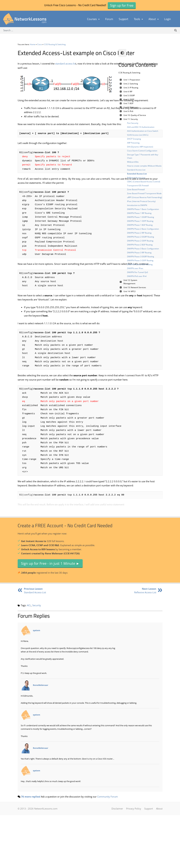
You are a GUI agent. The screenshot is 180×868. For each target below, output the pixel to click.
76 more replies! (31, 849)
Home (33, 44)
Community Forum (107, 849)
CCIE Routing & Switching (55, 44)
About (154, 19)
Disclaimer (117, 861)
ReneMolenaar (41, 738)
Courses (93, 19)
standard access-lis (65, 71)
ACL (29, 658)
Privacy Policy (134, 861)
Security (37, 658)
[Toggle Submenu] (121, 80)
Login (168, 19)
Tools (138, 19)
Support (123, 19)
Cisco (40, 44)
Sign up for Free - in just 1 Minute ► (50, 616)
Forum (109, 19)
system (37, 683)
